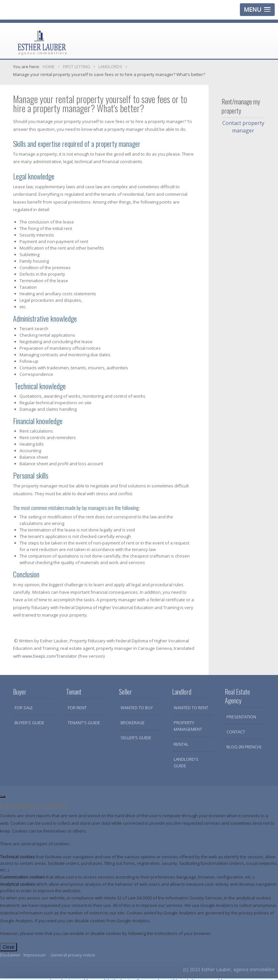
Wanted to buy (137, 708)
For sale (24, 708)
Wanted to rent (191, 708)
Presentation (241, 717)
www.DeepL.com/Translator (50, 656)
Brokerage (133, 723)
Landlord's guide (186, 762)
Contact (236, 732)
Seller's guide (136, 738)
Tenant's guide (84, 723)
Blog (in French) (244, 747)
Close (8, 947)
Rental (181, 744)
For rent (77, 708)
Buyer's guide (29, 723)
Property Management (188, 726)
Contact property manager (243, 127)
